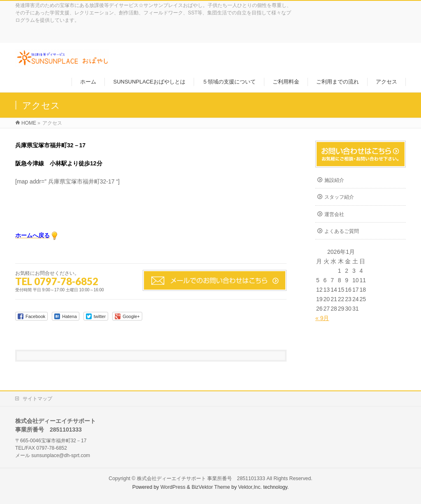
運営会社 (334, 214)
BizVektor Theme (211, 487)
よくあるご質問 (342, 231)
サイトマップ (37, 399)
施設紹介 (334, 180)
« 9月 (322, 318)
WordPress (173, 487)
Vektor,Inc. (250, 487)
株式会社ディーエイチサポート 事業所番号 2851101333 (201, 478)
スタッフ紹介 (339, 197)
